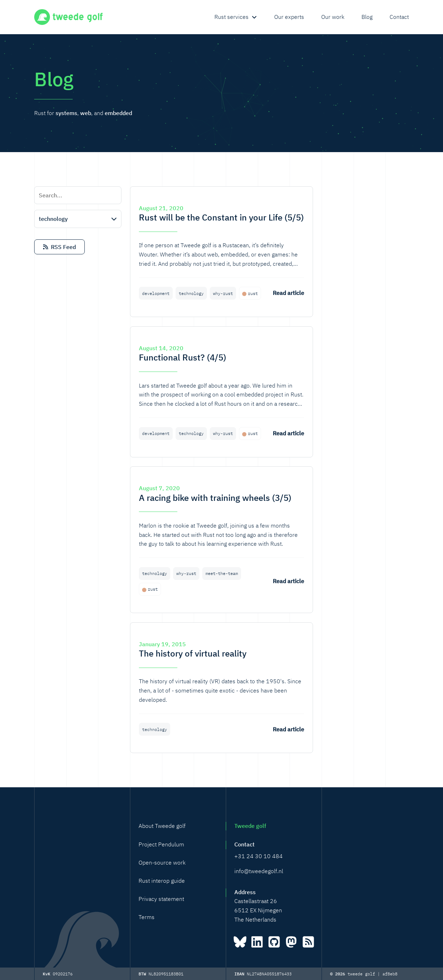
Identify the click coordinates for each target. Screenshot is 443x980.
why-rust (223, 293)
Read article (288, 293)
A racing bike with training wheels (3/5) (215, 498)
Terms (147, 917)
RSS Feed (59, 247)
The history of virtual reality (193, 653)
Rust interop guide (162, 881)
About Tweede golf (162, 826)
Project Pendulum (161, 844)
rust (253, 293)
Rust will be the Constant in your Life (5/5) (221, 217)
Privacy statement (161, 899)
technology (191, 293)
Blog (367, 17)
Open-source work (162, 862)
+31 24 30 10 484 (259, 856)
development (156, 293)
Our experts (289, 17)
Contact (399, 17)
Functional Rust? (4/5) (183, 357)
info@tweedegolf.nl (259, 871)
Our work (333, 17)
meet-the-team (222, 573)
